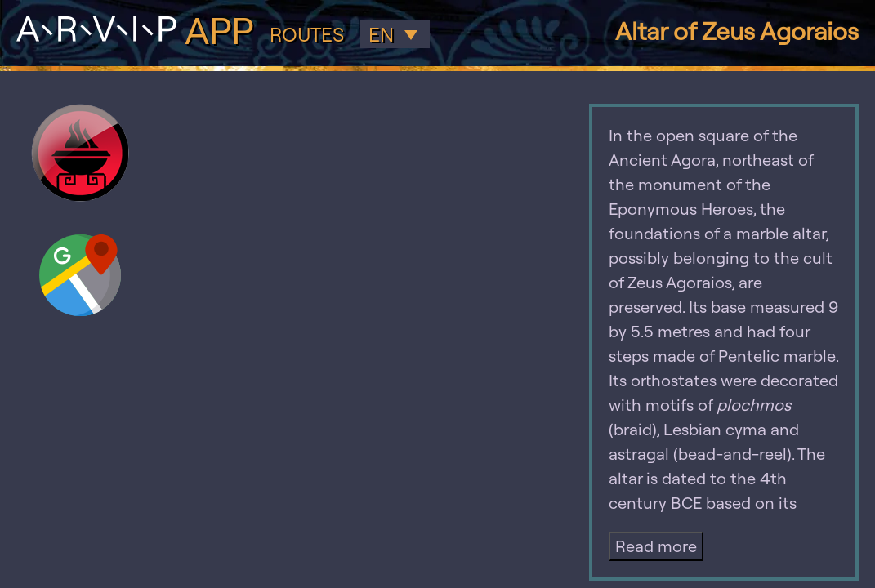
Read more (656, 546)
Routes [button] (307, 35)
